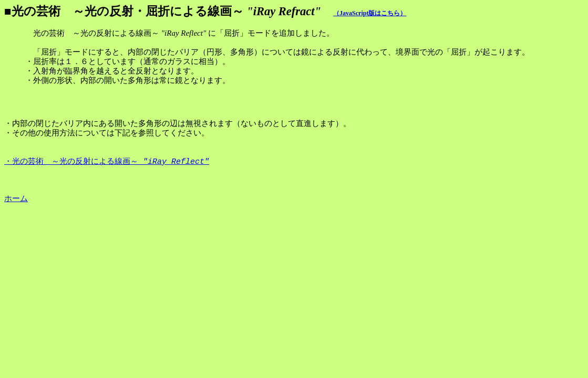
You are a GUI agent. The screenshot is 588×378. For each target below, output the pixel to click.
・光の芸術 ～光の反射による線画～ (107, 162)
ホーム (16, 198)
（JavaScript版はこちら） (370, 13)
